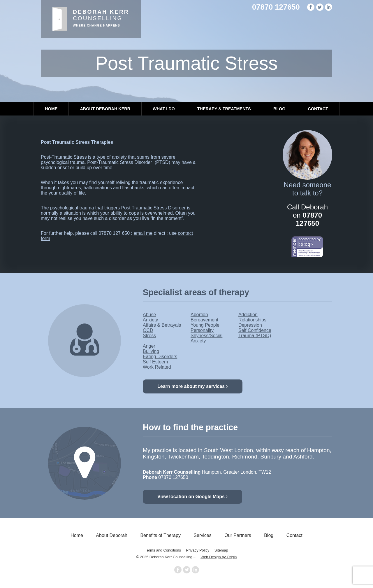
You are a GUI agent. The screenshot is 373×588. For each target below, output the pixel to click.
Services (202, 535)
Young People (205, 325)
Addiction (248, 315)
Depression (250, 325)
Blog (279, 109)
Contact (318, 109)
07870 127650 (276, 7)
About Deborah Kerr (105, 109)
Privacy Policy (198, 550)
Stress (149, 336)
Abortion (199, 315)
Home (51, 109)
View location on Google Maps (192, 497)
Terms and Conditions (163, 550)
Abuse (149, 315)
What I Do (164, 109)
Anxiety (150, 320)
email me (143, 233)
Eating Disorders (160, 357)
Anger (149, 346)
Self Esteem (155, 362)
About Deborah (112, 535)
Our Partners (238, 535)
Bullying (151, 351)
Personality (202, 330)
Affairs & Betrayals (162, 325)
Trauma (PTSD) (255, 336)
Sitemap (221, 550)
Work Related (157, 367)
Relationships (252, 320)
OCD (148, 330)
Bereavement (204, 320)
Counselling (101, 18)
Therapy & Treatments (224, 109)
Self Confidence (255, 330)
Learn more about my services (193, 386)
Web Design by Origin (219, 557)
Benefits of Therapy (160, 535)
